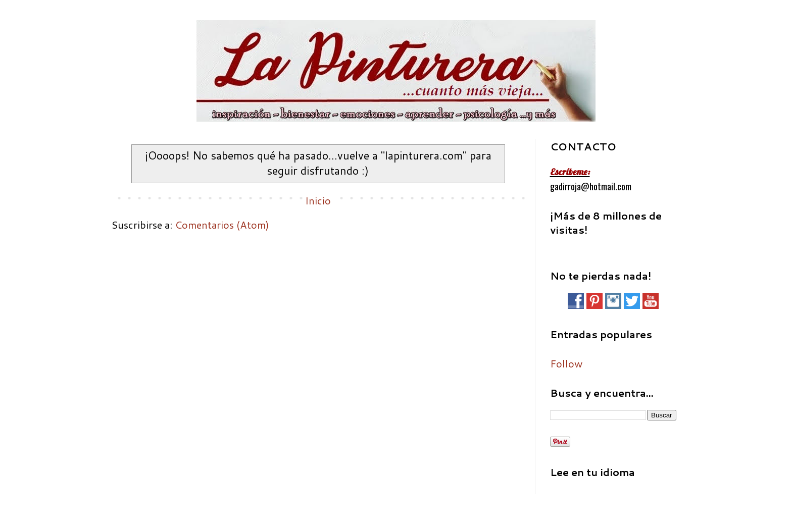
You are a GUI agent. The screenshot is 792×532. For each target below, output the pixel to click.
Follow (566, 363)
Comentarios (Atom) (222, 225)
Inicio (318, 200)
